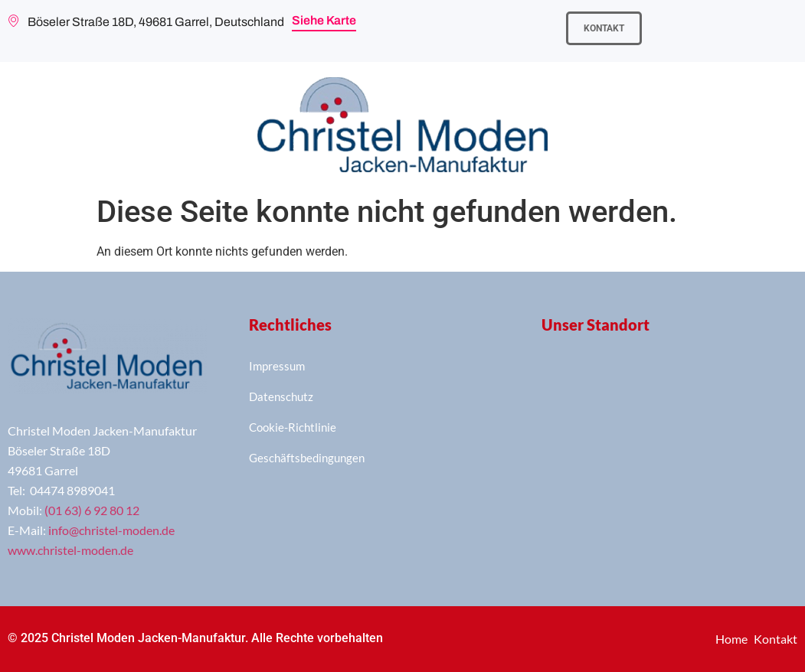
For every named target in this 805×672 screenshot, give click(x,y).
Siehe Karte (324, 20)
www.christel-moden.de (70, 550)
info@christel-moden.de (111, 530)
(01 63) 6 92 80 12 (92, 510)
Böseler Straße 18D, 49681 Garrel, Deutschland (146, 22)
